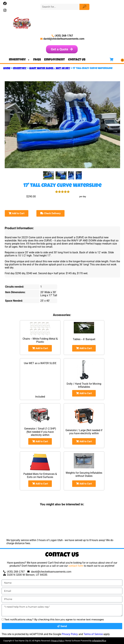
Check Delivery (50, 213)
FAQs (37, 60)
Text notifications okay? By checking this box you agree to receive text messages (54, 619)
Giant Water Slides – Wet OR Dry (50, 69)
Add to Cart (16, 213)
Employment (55, 60)
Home (7, 69)
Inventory (20, 60)
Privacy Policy (70, 634)
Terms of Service (93, 634)
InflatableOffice (99, 641)
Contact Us (77, 60)
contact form (76, 566)
